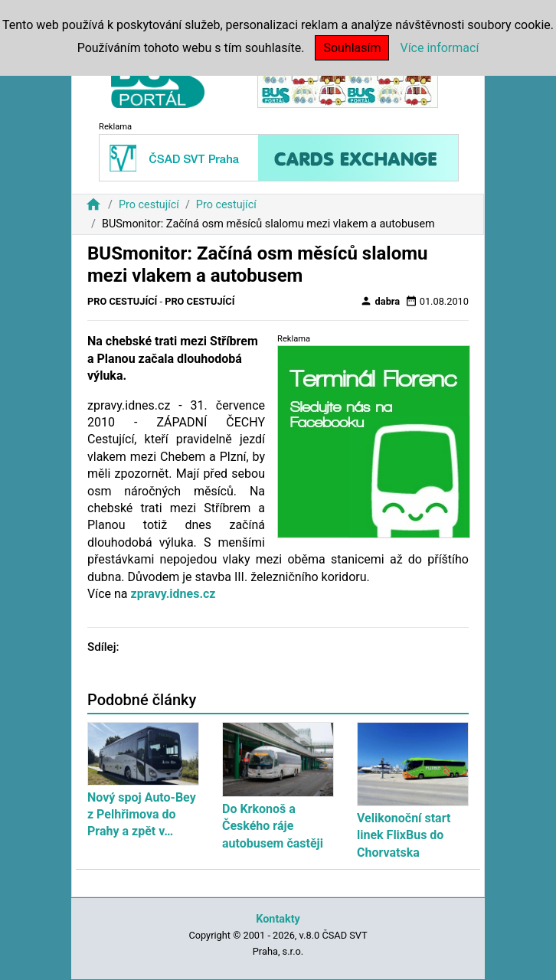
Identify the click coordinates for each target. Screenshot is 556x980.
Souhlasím (352, 48)
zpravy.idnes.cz (173, 594)
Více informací (439, 48)
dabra (380, 301)
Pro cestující (149, 205)
